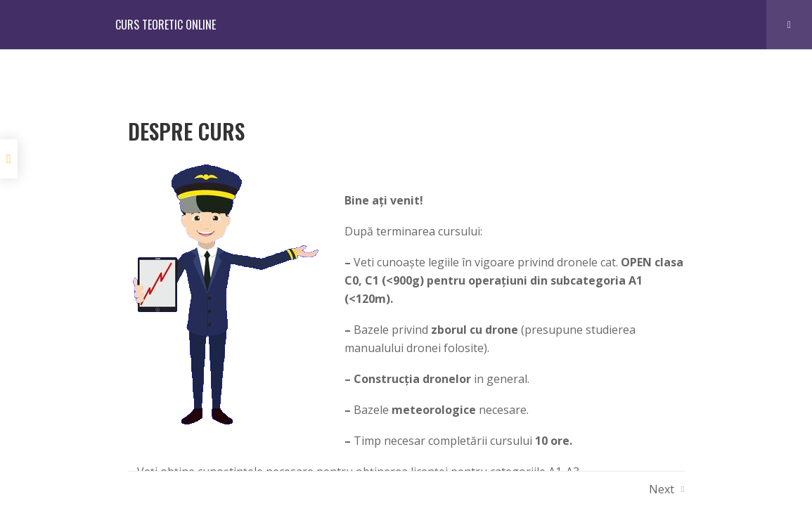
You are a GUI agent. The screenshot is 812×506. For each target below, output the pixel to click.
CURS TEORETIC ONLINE (166, 25)
